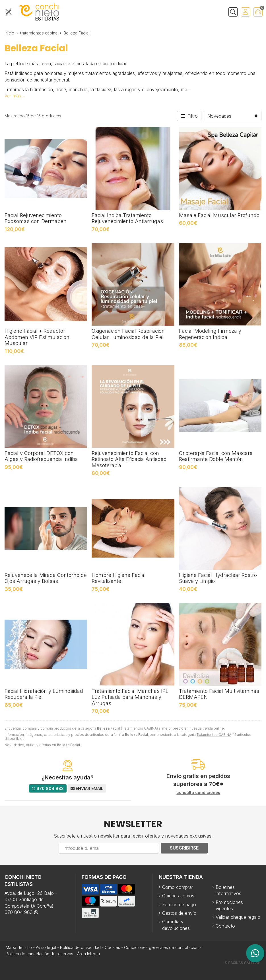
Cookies (112, 947)
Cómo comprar (178, 887)
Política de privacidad (80, 947)
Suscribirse (184, 848)
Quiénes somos (178, 896)
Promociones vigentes (229, 905)
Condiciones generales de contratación (161, 947)
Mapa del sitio (19, 947)
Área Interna (88, 954)
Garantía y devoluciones (176, 925)
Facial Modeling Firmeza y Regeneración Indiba (210, 334)
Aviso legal (46, 947)
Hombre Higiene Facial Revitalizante (119, 578)
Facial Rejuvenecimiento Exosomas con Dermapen (36, 218)
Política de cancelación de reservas (39, 954)
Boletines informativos (228, 890)
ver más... (15, 96)
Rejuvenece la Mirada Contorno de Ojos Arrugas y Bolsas (46, 578)
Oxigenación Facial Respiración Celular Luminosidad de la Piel (128, 334)
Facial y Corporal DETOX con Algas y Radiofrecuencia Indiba (41, 456)
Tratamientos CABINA (214, 735)
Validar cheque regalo (238, 917)
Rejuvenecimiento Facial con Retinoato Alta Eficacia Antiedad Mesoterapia (129, 459)
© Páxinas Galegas (243, 963)
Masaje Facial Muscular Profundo (219, 215)
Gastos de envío (179, 913)
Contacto (225, 926)
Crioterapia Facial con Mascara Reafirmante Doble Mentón (216, 456)
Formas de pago (179, 905)
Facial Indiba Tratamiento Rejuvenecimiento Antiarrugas (127, 218)
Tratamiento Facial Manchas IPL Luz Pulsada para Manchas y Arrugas (130, 697)
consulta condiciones (198, 793)
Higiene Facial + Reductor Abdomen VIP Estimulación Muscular (37, 337)
